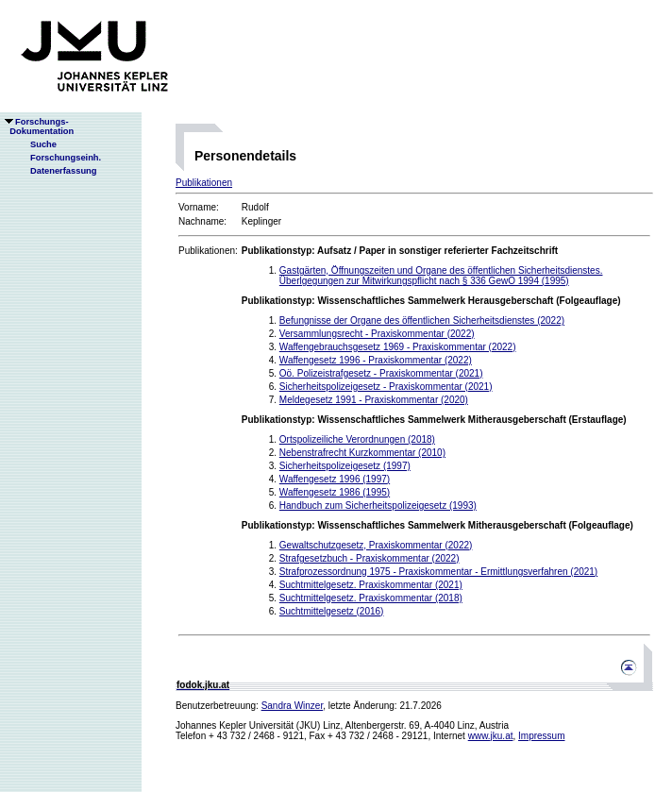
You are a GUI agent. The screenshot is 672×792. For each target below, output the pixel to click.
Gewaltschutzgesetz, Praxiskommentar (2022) (376, 545)
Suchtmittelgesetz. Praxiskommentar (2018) (371, 598)
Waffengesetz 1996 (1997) (335, 479)
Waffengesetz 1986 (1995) (335, 492)
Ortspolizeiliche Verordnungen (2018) (357, 439)
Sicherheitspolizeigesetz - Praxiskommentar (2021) (386, 387)
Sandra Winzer (293, 706)
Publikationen (204, 183)
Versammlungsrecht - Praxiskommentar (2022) (377, 334)
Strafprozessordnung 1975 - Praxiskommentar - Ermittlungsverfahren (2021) (438, 572)
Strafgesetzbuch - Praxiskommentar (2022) (370, 558)
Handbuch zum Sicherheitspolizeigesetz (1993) (378, 506)
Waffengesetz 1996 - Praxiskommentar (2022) (376, 360)
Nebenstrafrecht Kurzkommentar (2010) (362, 453)
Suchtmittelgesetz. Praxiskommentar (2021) (371, 585)
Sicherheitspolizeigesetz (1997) (345, 466)
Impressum (541, 736)
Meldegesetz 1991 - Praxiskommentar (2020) (374, 400)
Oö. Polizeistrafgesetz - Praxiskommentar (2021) (381, 373)
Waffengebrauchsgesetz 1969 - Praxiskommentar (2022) (398, 347)
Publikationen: (208, 251)
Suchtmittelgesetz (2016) (332, 611)
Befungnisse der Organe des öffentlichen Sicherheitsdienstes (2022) (422, 320)
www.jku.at (491, 736)
